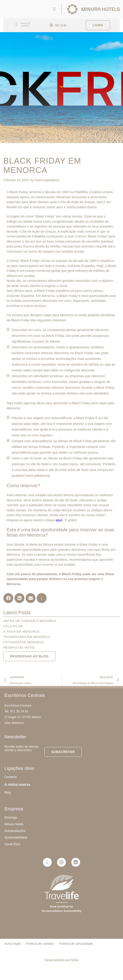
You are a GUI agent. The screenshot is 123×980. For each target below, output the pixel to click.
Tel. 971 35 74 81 (16, 711)
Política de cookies (40, 944)
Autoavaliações (15, 831)
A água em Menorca (21, 632)
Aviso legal (12, 944)
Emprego (11, 817)
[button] (8, 598)
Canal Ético (12, 844)
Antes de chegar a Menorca (30, 621)
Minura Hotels (14, 824)
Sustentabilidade (16, 837)
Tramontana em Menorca (27, 637)
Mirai (75, 960)
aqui (59, 520)
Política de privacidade (76, 944)
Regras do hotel (19, 648)
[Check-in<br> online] (17, 24)
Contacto (11, 777)
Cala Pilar (13, 626)
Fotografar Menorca (24, 642)
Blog (8, 792)
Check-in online (25, 24)
